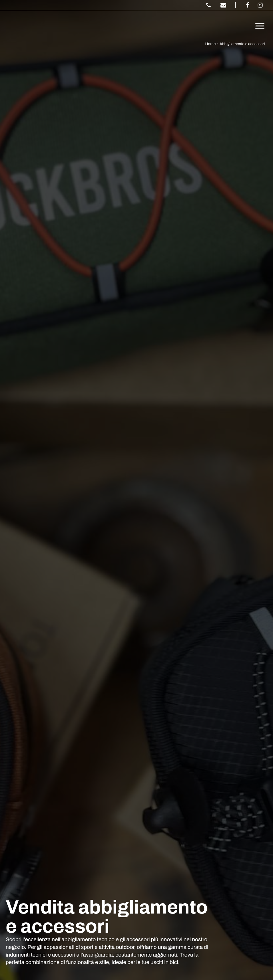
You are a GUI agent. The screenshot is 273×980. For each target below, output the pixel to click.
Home (211, 44)
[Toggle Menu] (260, 26)
